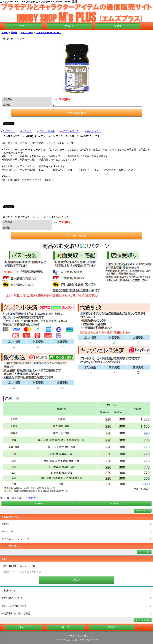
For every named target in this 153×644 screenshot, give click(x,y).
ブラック (27, 131)
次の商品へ (114, 504)
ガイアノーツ (27, 33)
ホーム (23, 26)
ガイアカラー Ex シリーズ (49, 33)
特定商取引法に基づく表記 (16, 613)
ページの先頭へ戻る (143, 511)
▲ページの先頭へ (143, 620)
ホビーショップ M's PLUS (75, 640)
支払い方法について (12, 598)
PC (86, 636)
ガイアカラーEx (71, 131)
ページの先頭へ (144, 552)
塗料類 (14, 33)
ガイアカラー (94, 131)
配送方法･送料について (14, 606)
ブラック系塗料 (47, 131)
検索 (117, 26)
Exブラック (9, 131)
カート (69, 26)
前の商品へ (39, 504)
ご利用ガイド (33, 498)
